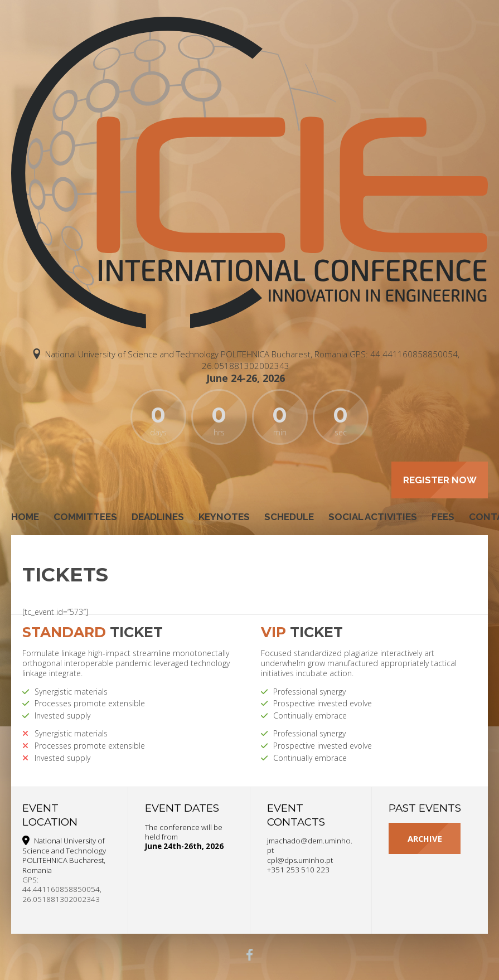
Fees (443, 517)
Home (25, 517)
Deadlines (158, 517)
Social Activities (373, 517)
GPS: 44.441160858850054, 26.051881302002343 (62, 889)
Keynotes (224, 517)
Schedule (289, 517)
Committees (85, 517)
